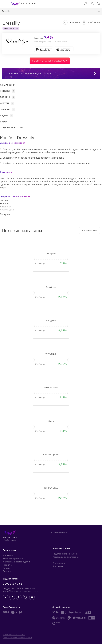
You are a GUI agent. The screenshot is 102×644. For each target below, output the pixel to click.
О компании (59, 563)
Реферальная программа (66, 557)
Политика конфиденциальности (17, 637)
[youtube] (32, 598)
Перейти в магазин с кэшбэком (50, 61)
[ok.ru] (19, 598)
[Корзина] (99, 4)
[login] (92, 4)
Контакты (58, 566)
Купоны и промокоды (14, 558)
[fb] (12, 598)
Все (90, 231)
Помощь (7, 571)
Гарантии (8, 565)
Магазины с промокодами (16, 562)
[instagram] (25, 598)
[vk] (6, 598)
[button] (72, 22)
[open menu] (8, 4)
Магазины (8, 555)
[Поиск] (85, 4)
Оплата (7, 568)
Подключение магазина (65, 554)
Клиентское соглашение (14, 634)
